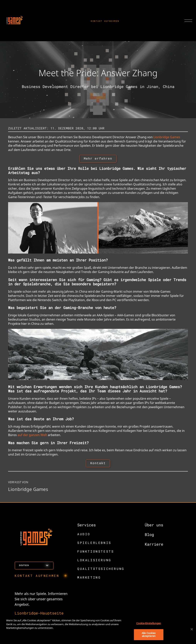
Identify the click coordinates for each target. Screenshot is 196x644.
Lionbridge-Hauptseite (39, 615)
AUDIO (84, 536)
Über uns (154, 526)
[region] (98, 629)
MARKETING (89, 579)
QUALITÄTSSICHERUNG (101, 570)
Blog (149, 536)
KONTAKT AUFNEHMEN (105, 21)
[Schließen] (192, 629)
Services (87, 526)
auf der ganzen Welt (32, 436)
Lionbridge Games (167, 137)
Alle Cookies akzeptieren (149, 635)
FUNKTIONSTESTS (96, 553)
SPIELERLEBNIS (94, 544)
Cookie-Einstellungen (149, 623)
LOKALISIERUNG (94, 562)
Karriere (154, 546)
